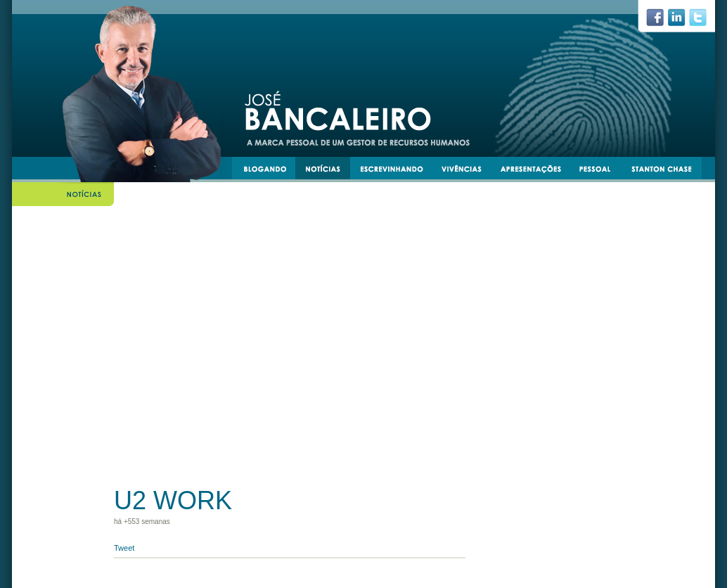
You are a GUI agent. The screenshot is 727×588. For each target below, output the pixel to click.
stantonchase (667, 171)
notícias (328, 171)
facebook (661, 21)
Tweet (124, 548)
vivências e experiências (468, 171)
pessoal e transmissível (601, 171)
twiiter (704, 21)
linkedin (682, 21)
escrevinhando (397, 171)
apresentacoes (537, 171)
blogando (269, 171)
